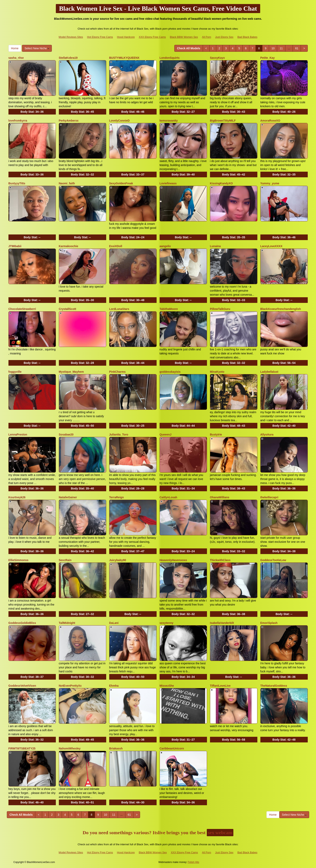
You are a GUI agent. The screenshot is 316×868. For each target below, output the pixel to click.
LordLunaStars (119, 309)
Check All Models (189, 48)
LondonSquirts (170, 58)
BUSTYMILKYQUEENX (124, 58)
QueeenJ (166, 435)
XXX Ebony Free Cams (152, 37)
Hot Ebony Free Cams (100, 37)
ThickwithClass (220, 560)
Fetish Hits (194, 862)
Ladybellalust (269, 372)
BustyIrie (216, 435)
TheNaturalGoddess (274, 686)
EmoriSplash (269, 623)
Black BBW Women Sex (184, 37)
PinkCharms (117, 372)
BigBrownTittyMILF (223, 121)
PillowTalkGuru (220, 309)
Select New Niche (37, 48)
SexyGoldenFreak (121, 183)
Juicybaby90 (118, 560)
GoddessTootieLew (273, 560)
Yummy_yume (270, 183)
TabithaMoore (169, 309)
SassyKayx (217, 58)
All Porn (207, 37)
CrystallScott (68, 309)
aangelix (165, 246)
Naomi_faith (67, 183)
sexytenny (166, 623)
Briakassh (116, 748)
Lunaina (215, 246)
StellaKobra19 (68, 58)
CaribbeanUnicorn (172, 748)
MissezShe (167, 686)
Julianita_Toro (119, 435)
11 (281, 48)
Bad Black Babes (247, 37)
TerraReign (117, 497)
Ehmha (114, 686)
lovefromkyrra (18, 121)
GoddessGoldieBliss (22, 623)
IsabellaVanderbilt (222, 623)
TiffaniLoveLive (220, 686)
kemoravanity (169, 121)
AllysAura (267, 435)
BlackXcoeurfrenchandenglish (281, 309)
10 (273, 48)
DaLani (114, 623)
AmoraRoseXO (270, 121)
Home (15, 48)
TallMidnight (67, 623)
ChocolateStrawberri (22, 309)
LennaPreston (18, 435)
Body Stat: (32, 112)
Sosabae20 (66, 435)
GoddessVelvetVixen (22, 686)
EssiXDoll (116, 246)
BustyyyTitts (17, 183)
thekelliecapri (269, 497)
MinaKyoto (217, 372)
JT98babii (15, 246)
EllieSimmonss (19, 560)
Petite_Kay (268, 58)
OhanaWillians (220, 497)
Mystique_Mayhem (71, 372)
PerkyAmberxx (69, 121)
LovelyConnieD (120, 121)
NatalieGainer (68, 497)
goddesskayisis (170, 372)
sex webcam (220, 833)
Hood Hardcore (126, 37)
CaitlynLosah (168, 497)
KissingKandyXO (221, 183)
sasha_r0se (16, 58)
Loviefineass (168, 183)
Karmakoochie (69, 246)
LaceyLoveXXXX (271, 246)
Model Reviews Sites (71, 37)
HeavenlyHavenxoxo (173, 560)
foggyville (15, 372)
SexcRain (65, 560)
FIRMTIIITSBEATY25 (22, 748)
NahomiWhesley (70, 748)
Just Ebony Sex (224, 37)
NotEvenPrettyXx (70, 686)
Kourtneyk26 (17, 497)
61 (297, 48)
